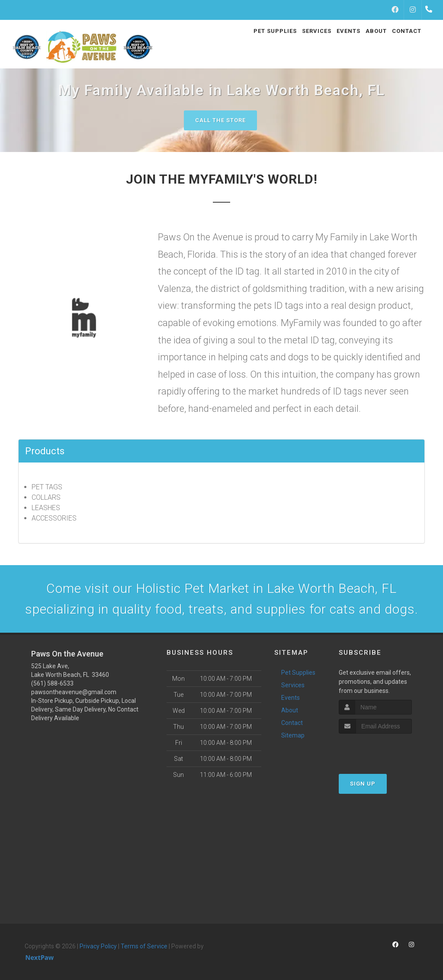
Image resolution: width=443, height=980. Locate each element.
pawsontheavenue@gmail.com (74, 692)
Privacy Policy (98, 946)
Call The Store (220, 120)
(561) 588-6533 (52, 683)
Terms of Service (144, 946)
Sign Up (363, 784)
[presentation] (385, 750)
